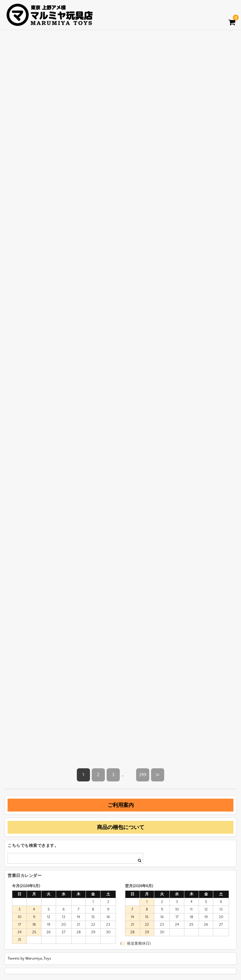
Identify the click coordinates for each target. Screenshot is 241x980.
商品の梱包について (121, 827)
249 (143, 775)
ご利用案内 (121, 805)
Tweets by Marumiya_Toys (29, 958)
